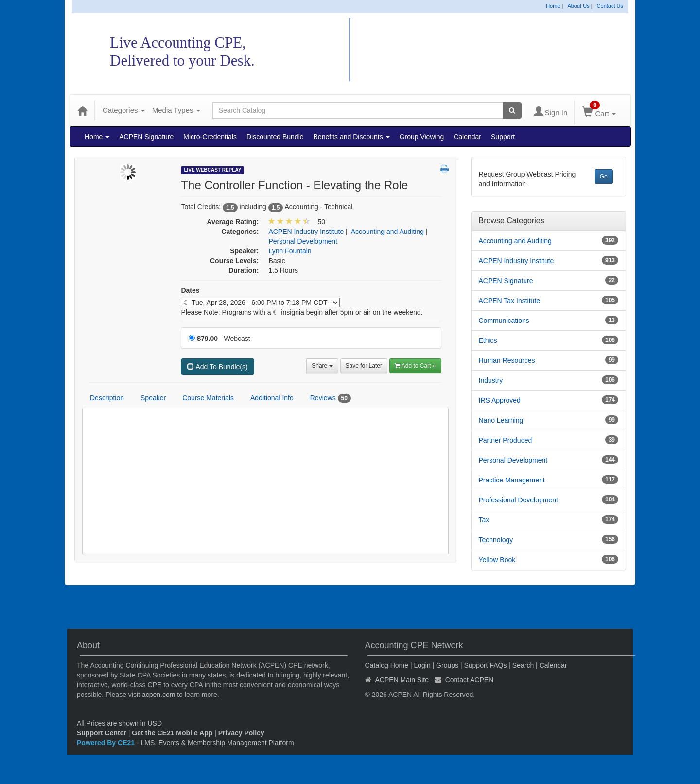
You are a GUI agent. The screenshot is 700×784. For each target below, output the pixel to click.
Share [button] (322, 366)
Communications (504, 321)
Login (422, 665)
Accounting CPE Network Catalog (481, 50)
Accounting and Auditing (515, 241)
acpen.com (158, 695)
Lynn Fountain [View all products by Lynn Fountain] (290, 251)
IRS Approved (500, 400)
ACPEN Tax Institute (510, 301)
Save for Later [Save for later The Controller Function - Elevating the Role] (364, 366)
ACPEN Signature (146, 137)
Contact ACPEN (470, 680)
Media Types (176, 110)
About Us (578, 6)
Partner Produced (506, 440)
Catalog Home (387, 665)
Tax (484, 520)
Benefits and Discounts (352, 137)
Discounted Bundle (275, 137)
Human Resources (507, 360)
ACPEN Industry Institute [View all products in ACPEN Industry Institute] (306, 232)
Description (107, 398)
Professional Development (518, 500)
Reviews (331, 398)
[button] (445, 169)
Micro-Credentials (210, 137)
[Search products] (512, 110)
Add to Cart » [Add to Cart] (415, 366)
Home (553, 6)
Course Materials (208, 398)
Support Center (102, 733)
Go (604, 177)
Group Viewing (422, 137)
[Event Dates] (260, 303)
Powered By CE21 (107, 743)
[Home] (82, 110)
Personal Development (513, 460)
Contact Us (610, 6)
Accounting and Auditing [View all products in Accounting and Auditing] (387, 232)
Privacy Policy (241, 733)
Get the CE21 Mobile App (172, 733)
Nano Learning (501, 420)
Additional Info (272, 398)
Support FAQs (485, 665)
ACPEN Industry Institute (516, 261)
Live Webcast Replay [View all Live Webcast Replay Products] (212, 170)
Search (523, 665)
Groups (447, 665)
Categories (124, 110)
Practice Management (512, 480)
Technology (496, 540)
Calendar (467, 137)
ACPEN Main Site (402, 680)
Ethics (488, 340)
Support (503, 137)
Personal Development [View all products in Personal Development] (303, 241)
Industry (491, 380)
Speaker (153, 398)
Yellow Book (497, 560)
